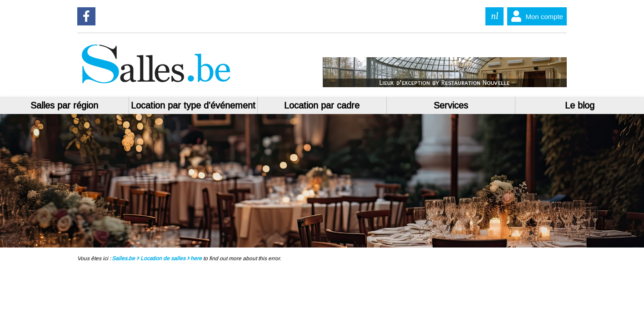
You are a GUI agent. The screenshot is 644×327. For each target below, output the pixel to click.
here (196, 258)
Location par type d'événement (193, 105)
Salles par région (64, 105)
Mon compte (535, 16)
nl (495, 16)
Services (451, 105)
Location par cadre (322, 105)
